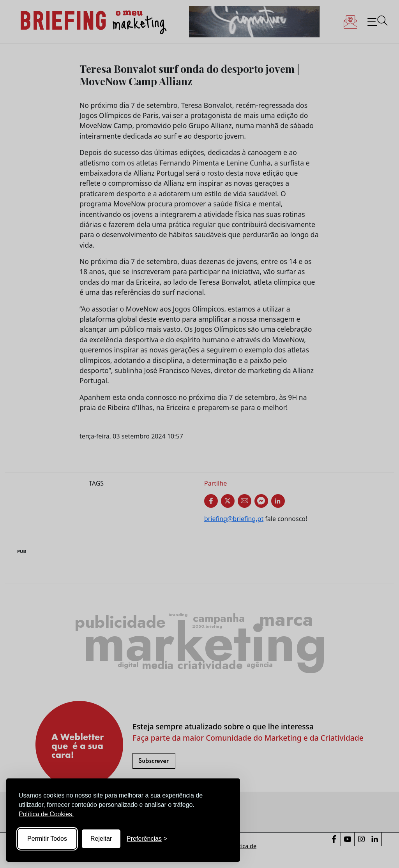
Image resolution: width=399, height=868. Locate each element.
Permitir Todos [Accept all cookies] (47, 839)
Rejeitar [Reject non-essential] (101, 839)
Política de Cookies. (46, 814)
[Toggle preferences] (147, 839)
